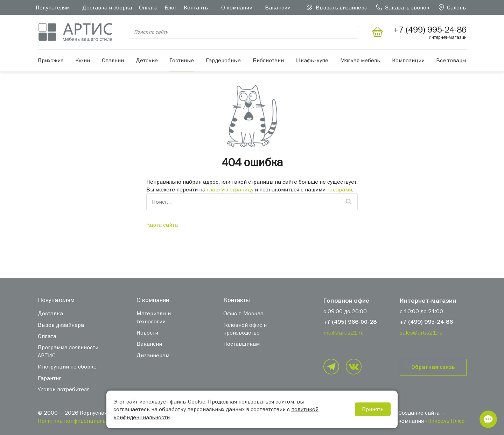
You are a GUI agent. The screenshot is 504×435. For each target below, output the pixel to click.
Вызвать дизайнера (342, 7)
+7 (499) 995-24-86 (426, 322)
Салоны (457, 7)
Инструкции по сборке (67, 366)
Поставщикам (241, 344)
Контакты (196, 7)
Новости (147, 332)
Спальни (113, 60)
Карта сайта (162, 225)
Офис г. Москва (243, 313)
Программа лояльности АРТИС (68, 351)
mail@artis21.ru (344, 332)
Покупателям (53, 7)
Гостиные (182, 60)
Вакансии (278, 7)
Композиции (408, 60)
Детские (147, 60)
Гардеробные (223, 60)
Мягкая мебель (360, 60)
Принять (373, 409)
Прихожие (51, 60)
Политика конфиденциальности (79, 421)
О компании (237, 7)
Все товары (451, 60)
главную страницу (230, 189)
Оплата (148, 7)
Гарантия (50, 378)
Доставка (50, 313)
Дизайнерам (153, 355)
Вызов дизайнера (61, 325)
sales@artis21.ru (421, 332)
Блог (171, 7)
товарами (339, 189)
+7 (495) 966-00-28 (350, 322)
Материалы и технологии (154, 317)
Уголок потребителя (64, 389)
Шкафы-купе (312, 60)
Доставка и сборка (107, 7)
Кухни (83, 60)
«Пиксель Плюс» (446, 421)
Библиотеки (268, 60)
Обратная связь (433, 367)
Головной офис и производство (245, 329)
